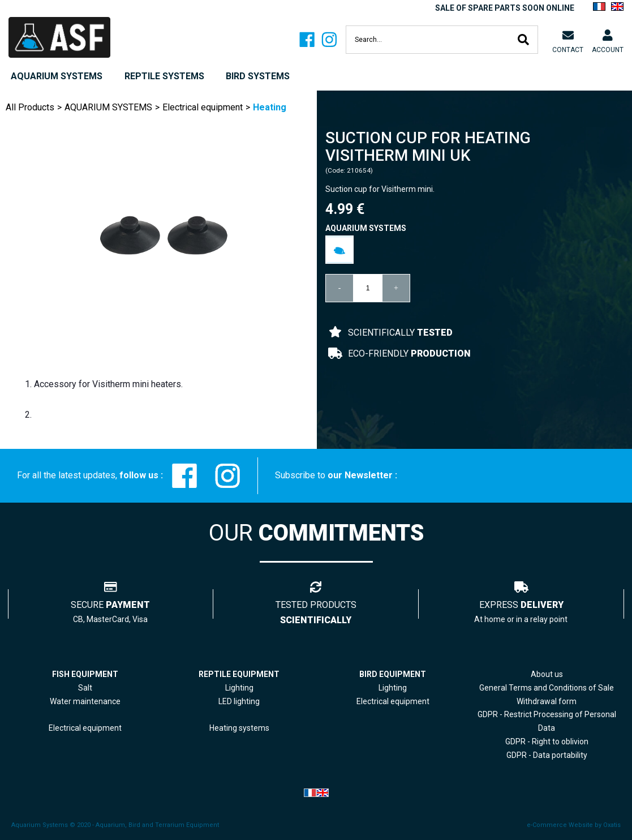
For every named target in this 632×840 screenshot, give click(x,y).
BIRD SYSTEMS (258, 76)
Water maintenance (85, 701)
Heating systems (239, 728)
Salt (85, 688)
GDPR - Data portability (547, 755)
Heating (270, 107)
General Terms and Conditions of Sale (547, 688)
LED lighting (239, 701)
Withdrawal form (547, 701)
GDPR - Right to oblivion (547, 742)
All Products (30, 107)
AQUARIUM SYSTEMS (57, 76)
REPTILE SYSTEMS (164, 76)
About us (547, 674)
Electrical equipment (203, 107)
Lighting (239, 688)
